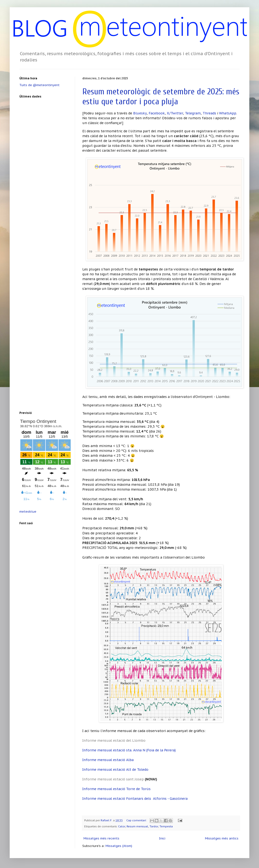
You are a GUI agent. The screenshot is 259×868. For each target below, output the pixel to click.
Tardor (154, 826)
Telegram (193, 113)
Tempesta (166, 826)
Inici (162, 838)
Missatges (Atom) (119, 846)
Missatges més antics (222, 838)
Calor (122, 826)
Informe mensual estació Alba (108, 760)
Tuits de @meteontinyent (39, 85)
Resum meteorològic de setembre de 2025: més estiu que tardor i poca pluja (161, 97)
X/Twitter (175, 113)
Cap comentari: (137, 820)
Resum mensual (137, 826)
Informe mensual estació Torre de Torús (116, 789)
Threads (209, 113)
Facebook (157, 113)
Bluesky (140, 113)
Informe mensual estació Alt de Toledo (115, 769)
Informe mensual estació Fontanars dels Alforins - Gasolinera (135, 798)
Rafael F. (107, 820)
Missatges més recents (101, 838)
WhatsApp (228, 113)
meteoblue (28, 512)
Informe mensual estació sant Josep (113, 779)
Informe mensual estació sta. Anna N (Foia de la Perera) (129, 750)
